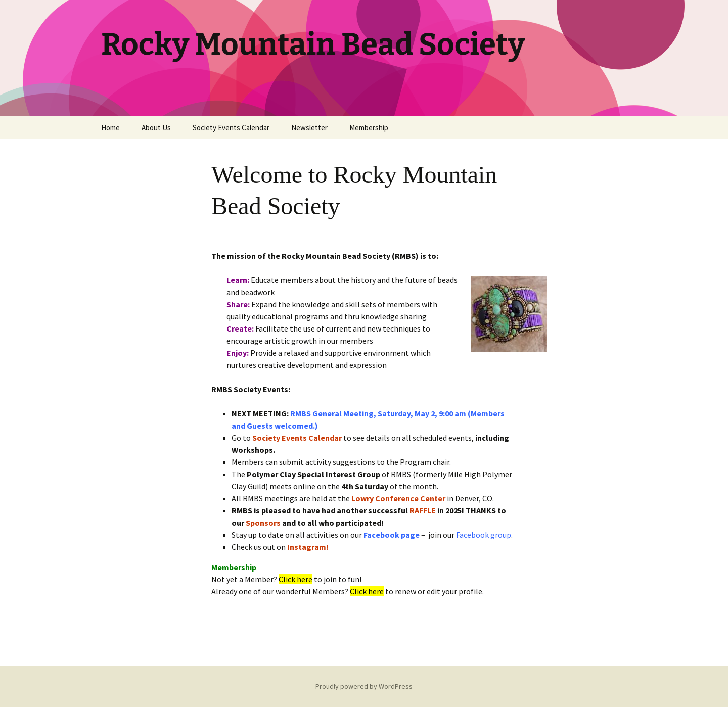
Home (110, 128)
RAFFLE (423, 510)
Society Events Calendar (231, 128)
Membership (369, 128)
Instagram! (308, 547)
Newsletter (309, 128)
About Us (156, 128)
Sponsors (263, 523)
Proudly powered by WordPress (364, 686)
